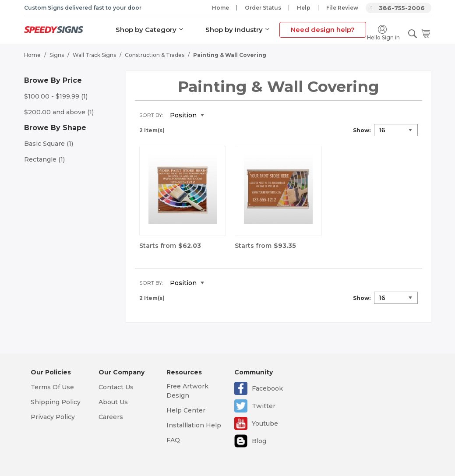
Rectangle (44, 159)
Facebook (267, 388)
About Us (113, 402)
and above (59, 112)
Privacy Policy (53, 417)
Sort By (151, 115)
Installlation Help (194, 425)
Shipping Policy (56, 402)
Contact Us (116, 387)
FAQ (173, 440)
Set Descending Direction (217, 116)
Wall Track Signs (94, 55)
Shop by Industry (234, 30)
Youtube (265, 423)
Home (220, 8)
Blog (259, 441)
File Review (342, 8)
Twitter (264, 406)
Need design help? (323, 30)
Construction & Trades (155, 55)
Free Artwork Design (187, 391)
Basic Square (49, 144)
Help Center (186, 410)
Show (361, 130)
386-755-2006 (402, 8)
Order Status (263, 8)
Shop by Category (146, 30)
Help (304, 8)
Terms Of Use (52, 387)
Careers (111, 417)
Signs (57, 55)
